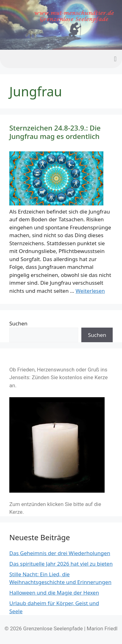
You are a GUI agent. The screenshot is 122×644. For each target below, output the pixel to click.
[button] (115, 59)
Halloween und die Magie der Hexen (54, 593)
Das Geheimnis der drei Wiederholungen (60, 553)
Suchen (18, 323)
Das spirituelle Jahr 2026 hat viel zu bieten (61, 564)
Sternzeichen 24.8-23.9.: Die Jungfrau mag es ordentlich (55, 132)
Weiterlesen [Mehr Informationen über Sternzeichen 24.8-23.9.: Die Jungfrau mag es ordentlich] (90, 291)
